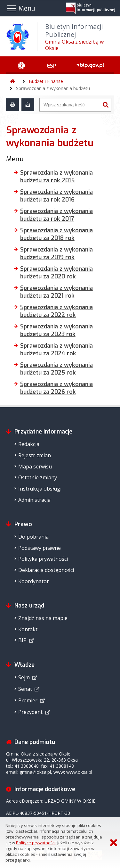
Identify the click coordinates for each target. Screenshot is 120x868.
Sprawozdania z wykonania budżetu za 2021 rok (56, 292)
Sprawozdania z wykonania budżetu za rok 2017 (56, 215)
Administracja (34, 500)
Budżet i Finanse (46, 81)
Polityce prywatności (36, 843)
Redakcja (29, 444)
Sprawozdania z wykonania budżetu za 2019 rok (56, 253)
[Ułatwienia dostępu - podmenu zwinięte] (22, 65)
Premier (28, 700)
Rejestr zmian (35, 455)
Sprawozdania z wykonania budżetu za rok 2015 (56, 177)
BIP (22, 640)
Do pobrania (33, 537)
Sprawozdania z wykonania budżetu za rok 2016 (56, 196)
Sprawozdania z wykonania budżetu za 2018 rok (56, 234)
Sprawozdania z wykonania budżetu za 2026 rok (56, 388)
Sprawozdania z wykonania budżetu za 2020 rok (56, 273)
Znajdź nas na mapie (43, 618)
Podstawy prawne (40, 548)
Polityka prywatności (43, 559)
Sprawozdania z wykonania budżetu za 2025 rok (56, 369)
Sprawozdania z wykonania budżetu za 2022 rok (56, 311)
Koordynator (34, 581)
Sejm (24, 677)
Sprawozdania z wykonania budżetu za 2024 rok (56, 350)
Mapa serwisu (35, 467)
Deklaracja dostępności (46, 570)
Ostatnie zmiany (38, 477)
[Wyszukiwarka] (70, 105)
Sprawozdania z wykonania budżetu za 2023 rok (56, 330)
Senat (25, 689)
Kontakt (28, 629)
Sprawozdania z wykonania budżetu (53, 88)
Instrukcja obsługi (40, 489)
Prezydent (30, 712)
